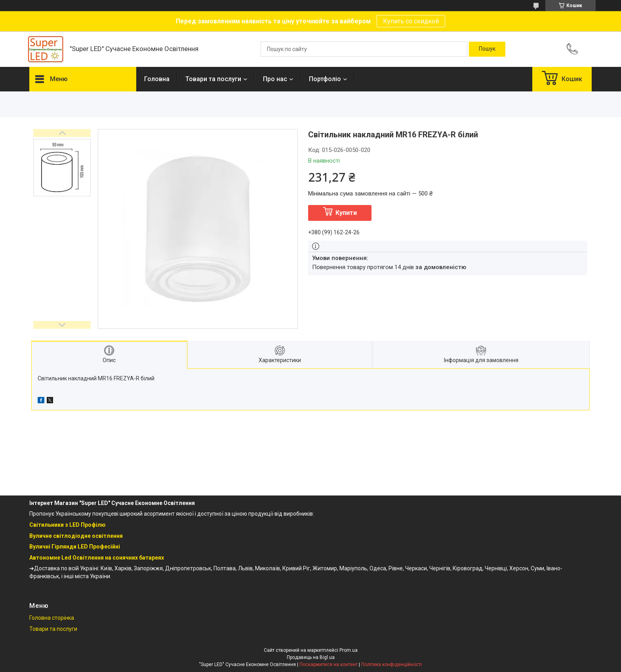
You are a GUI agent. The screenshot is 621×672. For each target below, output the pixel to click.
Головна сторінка (52, 618)
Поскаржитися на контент (329, 664)
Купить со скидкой (411, 21)
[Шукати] (487, 49)
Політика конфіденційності (391, 664)
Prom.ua (349, 650)
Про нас (275, 79)
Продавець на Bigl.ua (311, 657)
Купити (346, 213)
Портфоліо (325, 79)
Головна (157, 79)
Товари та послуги (213, 79)
